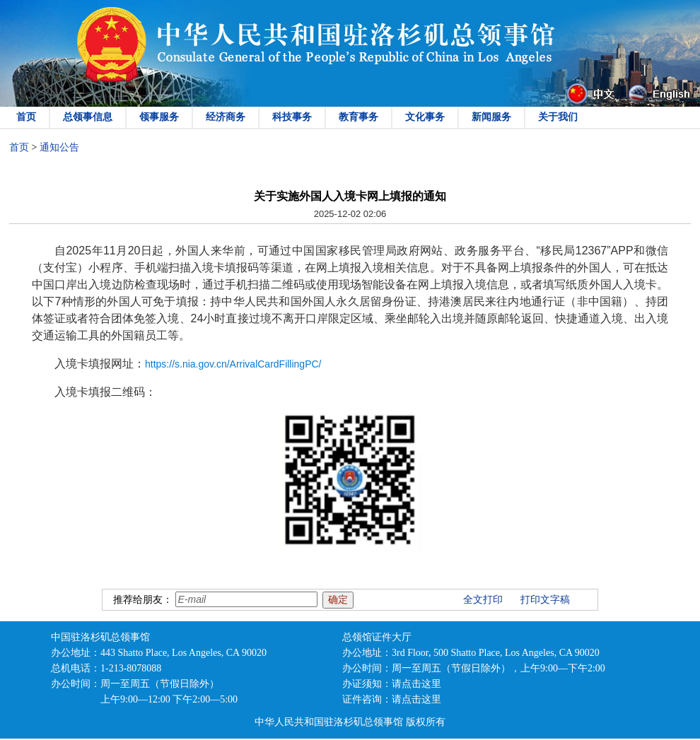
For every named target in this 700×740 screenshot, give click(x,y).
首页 (26, 117)
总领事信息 (88, 117)
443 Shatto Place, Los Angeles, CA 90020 (183, 653)
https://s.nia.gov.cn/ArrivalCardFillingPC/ (233, 364)
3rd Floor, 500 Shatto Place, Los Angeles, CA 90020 (496, 653)
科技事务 (292, 117)
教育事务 (358, 117)
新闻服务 (491, 117)
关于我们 (558, 117)
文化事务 (425, 117)
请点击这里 (416, 684)
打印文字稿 (545, 600)
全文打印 (483, 600)
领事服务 (159, 117)
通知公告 (59, 147)
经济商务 (226, 117)
